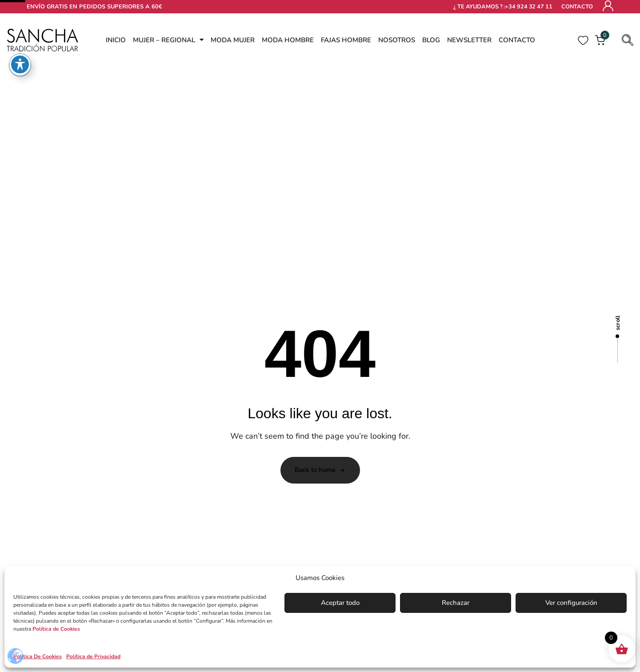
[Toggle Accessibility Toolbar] (20, 13)
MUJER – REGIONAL (168, 40)
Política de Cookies (56, 629)
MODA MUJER (233, 40)
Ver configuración (571, 603)
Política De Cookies (38, 656)
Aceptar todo (340, 603)
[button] (625, 40)
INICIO (116, 40)
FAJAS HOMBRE (346, 40)
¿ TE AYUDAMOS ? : (503, 7)
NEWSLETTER (469, 40)
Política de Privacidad (93, 656)
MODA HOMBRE (288, 40)
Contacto (577, 7)
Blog (431, 40)
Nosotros (397, 40)
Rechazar (456, 603)
